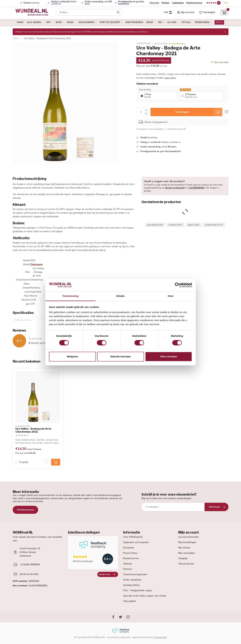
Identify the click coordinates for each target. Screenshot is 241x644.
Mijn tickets (184, 548)
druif (150, 22)
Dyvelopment (160, 637)
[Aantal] (47, 462)
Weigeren (72, 357)
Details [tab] (121, 296)
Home (20, 22)
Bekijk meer (107, 574)
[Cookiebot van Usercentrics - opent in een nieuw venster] (177, 285)
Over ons (154, 3)
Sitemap (127, 564)
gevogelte (155, 225)
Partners (128, 569)
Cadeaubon (178, 3)
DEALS (219, 22)
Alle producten (186, 564)
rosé (59, 22)
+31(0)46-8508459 (30, 565)
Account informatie (188, 537)
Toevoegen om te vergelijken (150, 129)
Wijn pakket (129, 601)
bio (160, 22)
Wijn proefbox (134, 22)
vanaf (98, 3)
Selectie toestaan (120, 357)
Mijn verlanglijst (187, 553)
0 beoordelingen (177, 44)
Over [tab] (171, 296)
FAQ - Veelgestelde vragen (138, 590)
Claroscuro (144, 44)
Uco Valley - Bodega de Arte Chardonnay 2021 (48, 38)
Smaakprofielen (131, 585)
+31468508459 (196, 188)
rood (70, 22)
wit (48, 22)
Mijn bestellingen (187, 542)
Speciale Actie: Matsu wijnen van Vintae (145, 596)
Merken (165, 3)
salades (175, 225)
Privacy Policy (130, 553)
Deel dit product (177, 129)
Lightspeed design (141, 637)
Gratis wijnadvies (132, 580)
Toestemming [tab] (70, 296)
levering (31, 3)
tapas (194, 225)
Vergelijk (24, 462)
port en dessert (110, 22)
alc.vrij (172, 22)
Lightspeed (125, 637)
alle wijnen (34, 22)
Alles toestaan (169, 357)
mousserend (86, 22)
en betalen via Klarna (64, 3)
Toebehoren (202, 22)
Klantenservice (194, 3)
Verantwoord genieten (135, 574)
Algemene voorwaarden (136, 542)
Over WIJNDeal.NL (133, 537)
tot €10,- (186, 22)
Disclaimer (129, 548)
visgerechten (214, 225)
